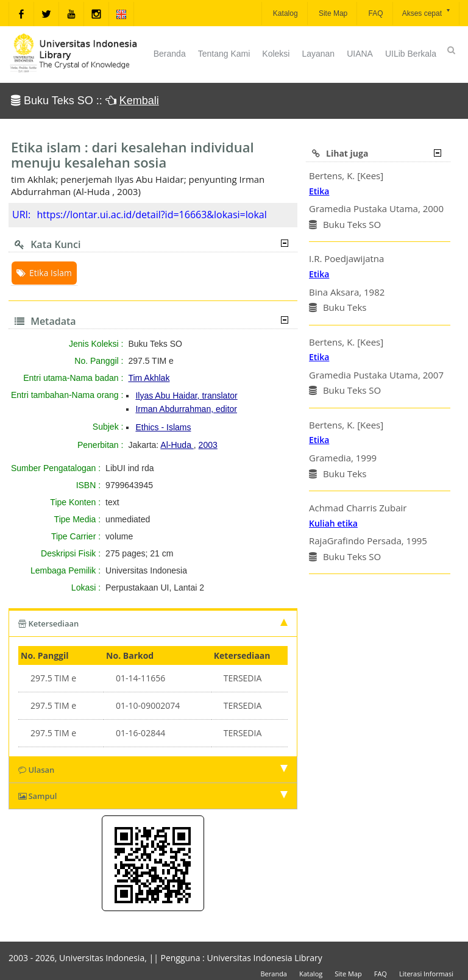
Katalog (285, 13)
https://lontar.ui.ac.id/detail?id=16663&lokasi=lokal (151, 215)
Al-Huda (177, 445)
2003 (208, 445)
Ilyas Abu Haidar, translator (186, 396)
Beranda (170, 54)
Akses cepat (427, 12)
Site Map (332, 13)
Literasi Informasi (426, 974)
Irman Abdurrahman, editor (186, 409)
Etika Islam (44, 273)
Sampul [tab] (153, 796)
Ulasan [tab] (153, 770)
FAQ (374, 13)
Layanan (318, 54)
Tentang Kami (224, 54)
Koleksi (276, 54)
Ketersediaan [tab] (153, 623)
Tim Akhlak (149, 378)
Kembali (139, 101)
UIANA (360, 54)
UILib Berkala (411, 54)
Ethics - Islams (163, 427)
